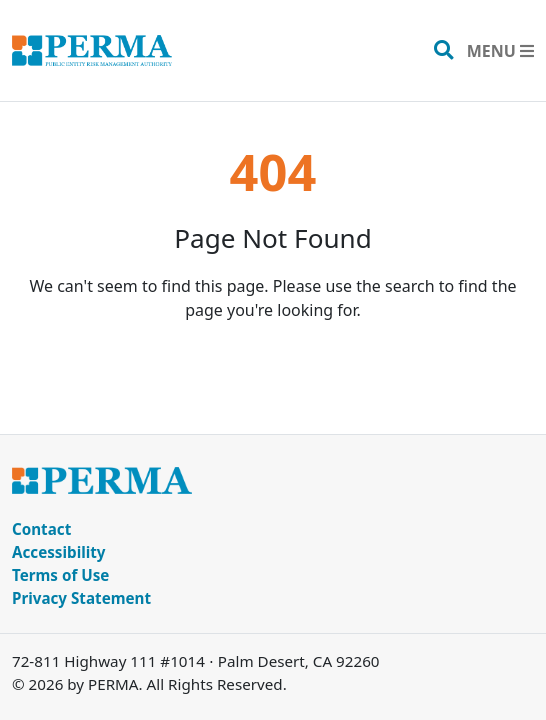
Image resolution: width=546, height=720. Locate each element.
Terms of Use (60, 575)
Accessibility (59, 552)
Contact (41, 529)
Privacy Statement (81, 598)
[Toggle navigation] (500, 51)
